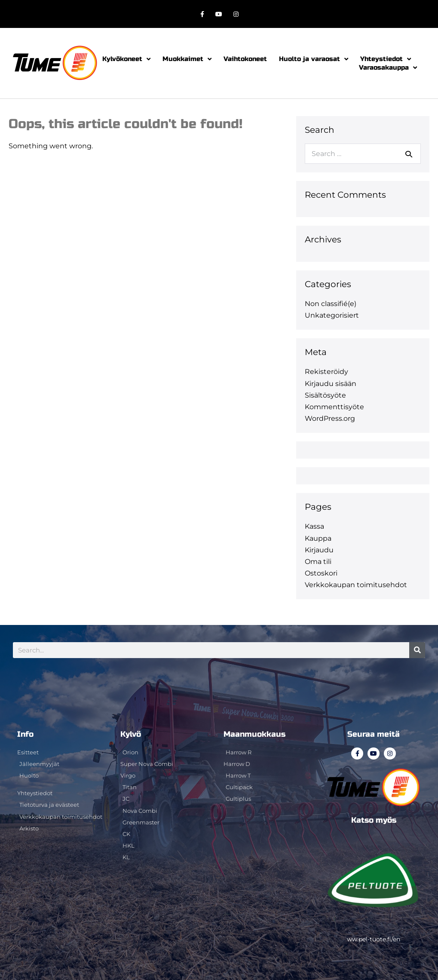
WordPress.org (330, 418)
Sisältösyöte (325, 395)
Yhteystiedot (386, 59)
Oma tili (318, 562)
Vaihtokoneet (245, 59)
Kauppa (318, 538)
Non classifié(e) (331, 304)
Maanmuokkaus (254, 734)
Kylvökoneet (126, 59)
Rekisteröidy (326, 372)
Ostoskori (321, 573)
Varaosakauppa (388, 67)
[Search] (417, 650)
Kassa (314, 526)
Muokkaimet (187, 59)
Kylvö (131, 734)
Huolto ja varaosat (314, 59)
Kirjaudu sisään (331, 384)
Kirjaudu (319, 550)
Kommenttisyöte (334, 407)
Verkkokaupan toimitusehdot (356, 585)
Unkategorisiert (332, 315)
